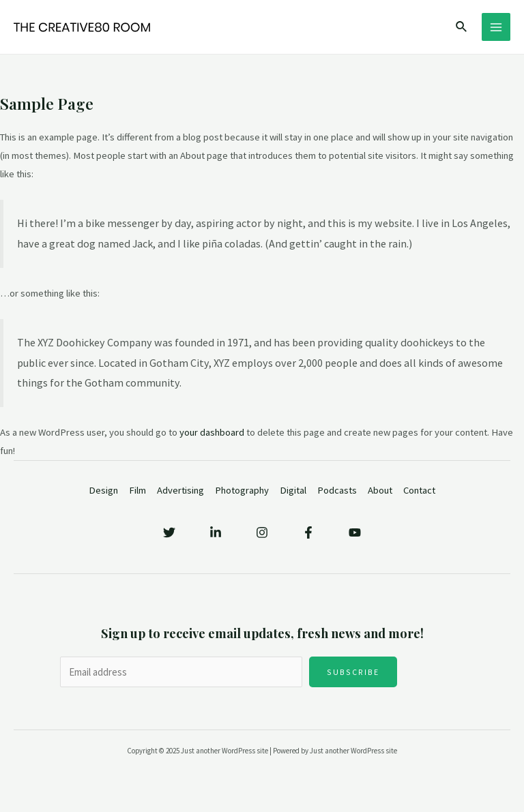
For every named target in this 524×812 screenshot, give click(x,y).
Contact (419, 490)
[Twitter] (169, 532)
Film (137, 490)
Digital (293, 490)
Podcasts (337, 490)
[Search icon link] (462, 27)
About (380, 490)
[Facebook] (308, 532)
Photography (242, 490)
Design (103, 490)
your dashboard (212, 432)
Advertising (180, 490)
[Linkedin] (216, 532)
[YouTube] (355, 532)
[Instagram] (262, 532)
